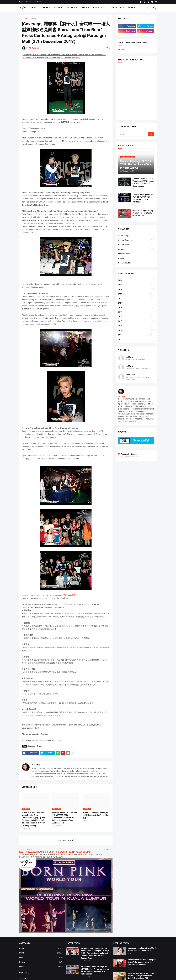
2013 (136, 340)
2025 (136, 285)
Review (84, 8)
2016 (136, 326)
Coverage (71, 8)
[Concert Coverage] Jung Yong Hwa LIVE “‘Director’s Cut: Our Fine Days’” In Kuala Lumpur (143, 182)
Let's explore (116, 8)
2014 (136, 335)
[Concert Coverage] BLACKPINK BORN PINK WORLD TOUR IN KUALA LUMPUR (55, 852)
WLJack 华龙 (69, 595)
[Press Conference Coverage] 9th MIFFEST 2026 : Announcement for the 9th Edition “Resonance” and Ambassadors (65, 818)
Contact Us (38, 2)
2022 (136, 298)
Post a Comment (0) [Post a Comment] (66, 840)
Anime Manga (136, 236)
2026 (136, 280)
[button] (148, 8)
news (41, 967)
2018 (136, 317)
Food (41, 958)
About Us (29, 2)
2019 (136, 312)
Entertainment (136, 254)
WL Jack (36, 765)
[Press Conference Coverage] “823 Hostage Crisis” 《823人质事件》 (96, 815)
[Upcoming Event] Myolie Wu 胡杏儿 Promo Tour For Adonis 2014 (142, 949)
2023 (136, 294)
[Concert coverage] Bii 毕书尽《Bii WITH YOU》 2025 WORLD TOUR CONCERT (143, 198)
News (131, 8)
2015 (136, 330)
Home (21, 2)
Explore (136, 258)
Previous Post (26, 849)
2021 (136, 303)
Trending (44, 8)
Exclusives (99, 8)
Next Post (107, 849)
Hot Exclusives (136, 263)
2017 (136, 321)
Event (57, 8)
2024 (136, 289)
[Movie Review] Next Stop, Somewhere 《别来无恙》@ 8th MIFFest (143, 213)
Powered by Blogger (128, 454)
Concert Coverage (136, 240)
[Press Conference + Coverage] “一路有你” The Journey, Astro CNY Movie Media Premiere (142, 962)
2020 (136, 308)
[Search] (133, 134)
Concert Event (136, 245)
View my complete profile (127, 421)
